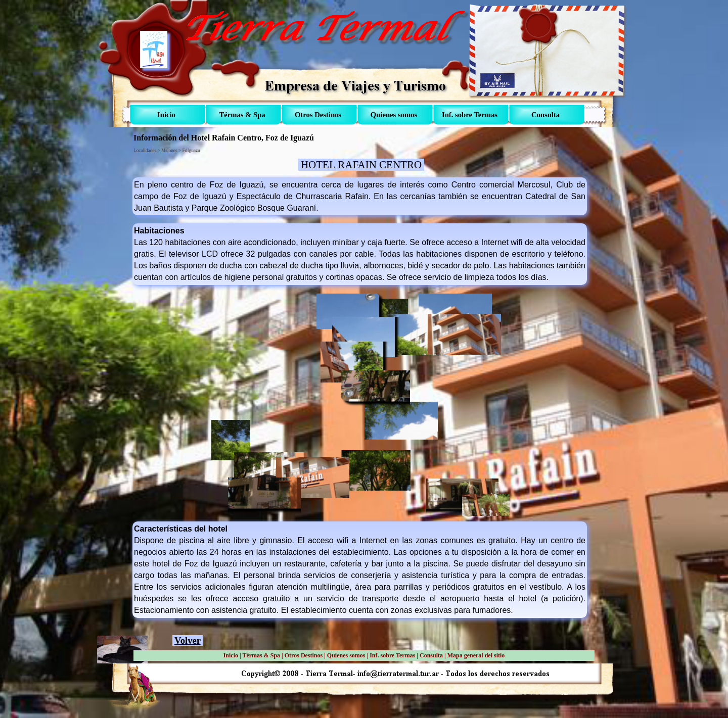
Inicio (231, 655)
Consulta (431, 655)
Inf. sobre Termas (392, 655)
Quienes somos (346, 655)
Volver (188, 640)
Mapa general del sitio (476, 655)
